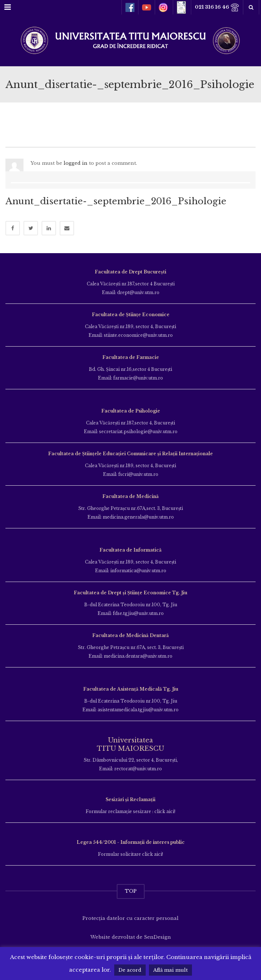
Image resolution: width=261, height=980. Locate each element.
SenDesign (157, 937)
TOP (131, 891)
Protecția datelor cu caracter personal (130, 918)
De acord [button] (130, 970)
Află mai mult (170, 970)
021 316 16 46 (217, 7)
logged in (76, 163)
